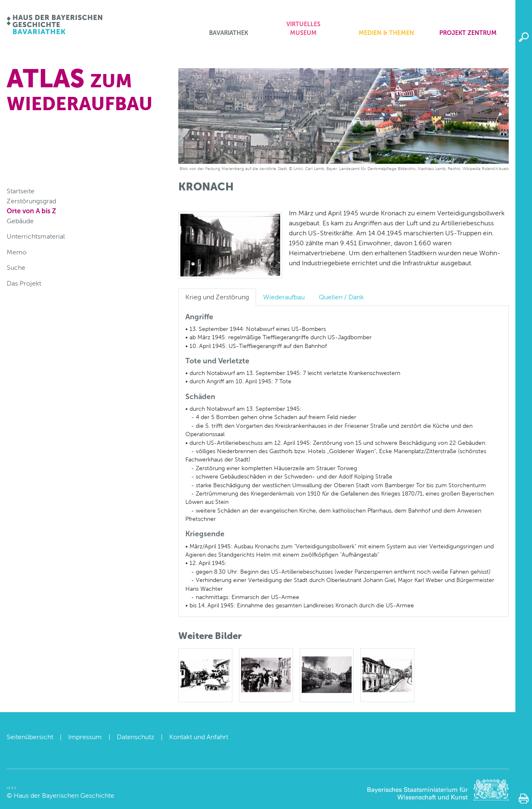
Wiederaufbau (284, 297)
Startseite (21, 191)
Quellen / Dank (341, 297)
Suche (16, 268)
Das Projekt (24, 283)
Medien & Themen (386, 33)
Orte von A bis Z (31, 211)
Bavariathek (229, 33)
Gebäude (20, 221)
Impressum (85, 737)
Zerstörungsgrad (31, 201)
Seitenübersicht (30, 737)
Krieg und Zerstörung (217, 297)
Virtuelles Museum (303, 29)
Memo (17, 252)
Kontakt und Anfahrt (199, 737)
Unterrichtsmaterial (36, 236)
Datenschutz (135, 737)
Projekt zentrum (468, 33)
